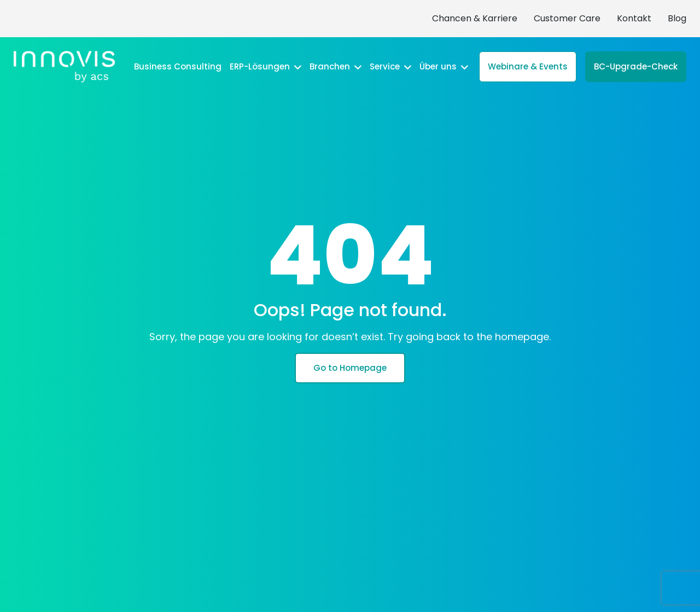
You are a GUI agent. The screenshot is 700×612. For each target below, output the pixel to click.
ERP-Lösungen (266, 67)
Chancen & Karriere (475, 18)
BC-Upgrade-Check (636, 66)
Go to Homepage (350, 368)
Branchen (336, 67)
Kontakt (634, 18)
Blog (677, 18)
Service (390, 67)
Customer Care (567, 18)
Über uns (444, 67)
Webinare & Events (528, 66)
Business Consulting (178, 67)
